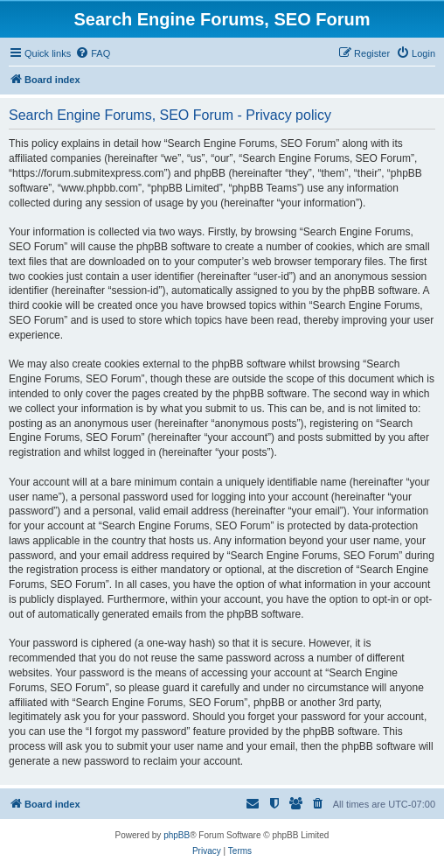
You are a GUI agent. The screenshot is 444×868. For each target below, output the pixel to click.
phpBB (177, 835)
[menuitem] (93, 53)
